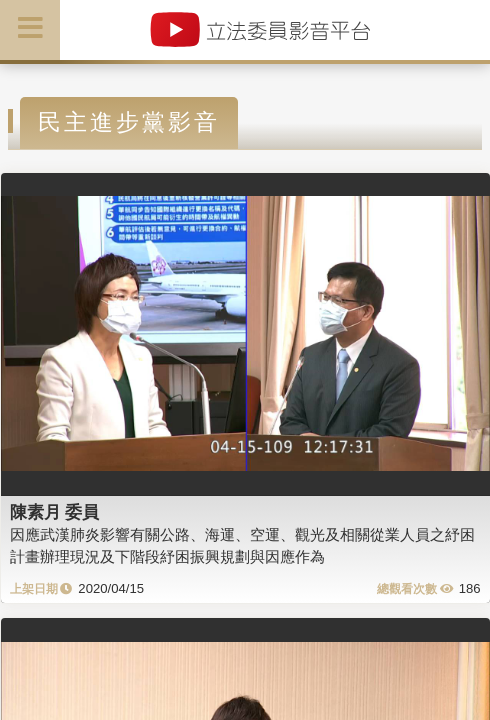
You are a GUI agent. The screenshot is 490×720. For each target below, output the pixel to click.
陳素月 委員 (55, 512)
